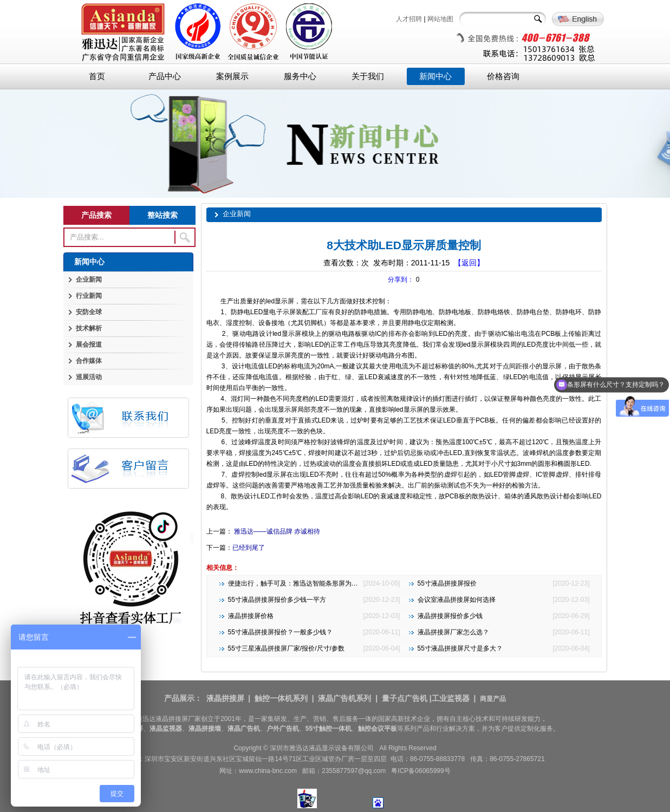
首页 (97, 76)
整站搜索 (162, 215)
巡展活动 (89, 377)
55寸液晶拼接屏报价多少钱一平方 (277, 600)
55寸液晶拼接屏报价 (447, 583)
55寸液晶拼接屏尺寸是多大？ (460, 648)
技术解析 (89, 328)
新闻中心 (435, 76)
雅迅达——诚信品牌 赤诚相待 (277, 531)
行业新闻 (89, 296)
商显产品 (493, 699)
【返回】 (469, 263)
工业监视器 (451, 698)
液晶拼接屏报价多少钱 (450, 616)
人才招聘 (409, 19)
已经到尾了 (249, 548)
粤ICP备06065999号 (421, 771)
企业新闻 (89, 280)
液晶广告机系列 (344, 698)
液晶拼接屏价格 (251, 616)
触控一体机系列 (281, 698)
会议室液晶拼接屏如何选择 (457, 600)
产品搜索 (96, 215)
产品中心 (165, 76)
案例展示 (232, 76)
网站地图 (440, 19)
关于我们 (368, 76)
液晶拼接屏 (225, 698)
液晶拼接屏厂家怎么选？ (453, 632)
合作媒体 (89, 361)
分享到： (401, 280)
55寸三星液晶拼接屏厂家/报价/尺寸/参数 (286, 648)
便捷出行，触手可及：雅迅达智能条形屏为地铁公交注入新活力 (319, 583)
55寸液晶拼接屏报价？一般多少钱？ (280, 632)
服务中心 (300, 76)
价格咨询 (503, 76)
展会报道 (89, 345)
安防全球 (89, 312)
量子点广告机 (405, 698)
